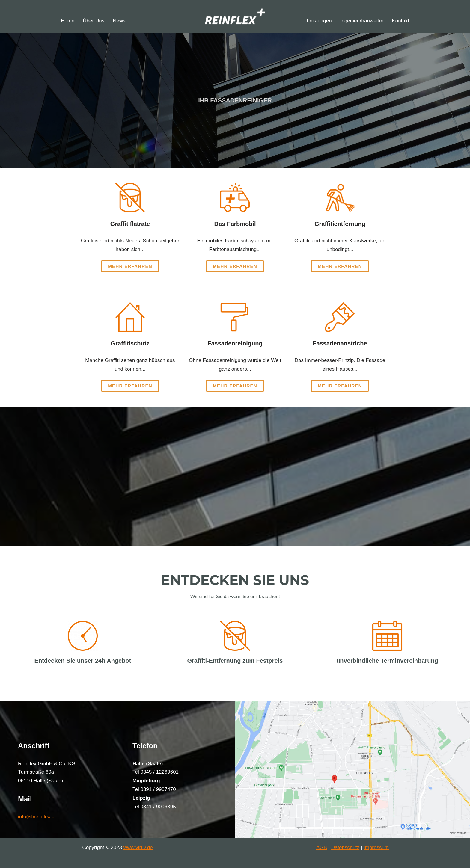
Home (68, 21)
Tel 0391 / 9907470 (154, 789)
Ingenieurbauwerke (362, 21)
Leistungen (319, 21)
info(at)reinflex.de (38, 817)
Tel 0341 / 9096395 (154, 807)
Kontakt (400, 21)
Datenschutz (345, 847)
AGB (322, 847)
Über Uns (94, 21)
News (119, 21)
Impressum (376, 847)
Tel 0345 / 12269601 (156, 772)
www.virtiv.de (138, 847)
